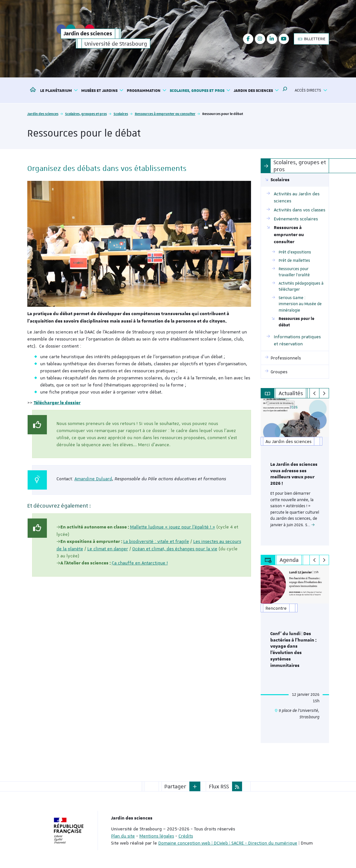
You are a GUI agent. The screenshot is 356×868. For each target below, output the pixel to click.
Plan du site (123, 835)
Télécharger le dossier (57, 403)
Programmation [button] (147, 90)
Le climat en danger (108, 549)
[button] (285, 90)
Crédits (186, 835)
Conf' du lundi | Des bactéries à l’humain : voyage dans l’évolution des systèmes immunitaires (293, 649)
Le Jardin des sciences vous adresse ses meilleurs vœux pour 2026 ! (294, 474)
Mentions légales (157, 835)
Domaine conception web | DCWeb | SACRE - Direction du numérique (228, 842)
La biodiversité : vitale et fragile (156, 541)
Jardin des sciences (43, 114)
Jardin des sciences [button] (256, 90)
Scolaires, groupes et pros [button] (200, 90)
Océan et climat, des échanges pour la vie (175, 549)
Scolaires (121, 114)
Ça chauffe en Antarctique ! (140, 563)
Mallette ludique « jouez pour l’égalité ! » (173, 527)
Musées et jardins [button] (102, 90)
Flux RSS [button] (219, 785)
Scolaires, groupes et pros (86, 114)
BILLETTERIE (311, 39)
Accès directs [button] (311, 90)
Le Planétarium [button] (59, 90)
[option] (295, 472)
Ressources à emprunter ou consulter (165, 114)
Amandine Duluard (93, 479)
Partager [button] (175, 785)
